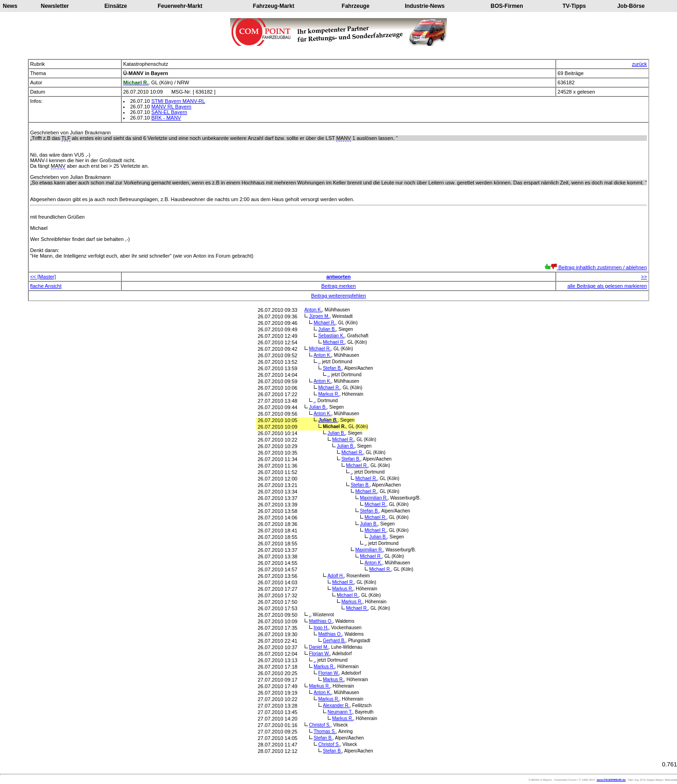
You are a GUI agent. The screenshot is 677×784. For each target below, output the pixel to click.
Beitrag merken (339, 286)
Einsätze (116, 6)
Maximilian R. (374, 498)
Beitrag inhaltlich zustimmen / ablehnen (596, 267)
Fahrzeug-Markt (273, 6)
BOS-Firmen (507, 6)
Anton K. (313, 310)
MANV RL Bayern (171, 107)
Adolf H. (336, 576)
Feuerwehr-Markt (180, 6)
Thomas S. (325, 731)
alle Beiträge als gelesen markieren (607, 286)
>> (644, 277)
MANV (344, 138)
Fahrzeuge (356, 6)
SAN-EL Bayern (169, 112)
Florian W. (319, 654)
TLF (66, 138)
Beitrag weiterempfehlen (339, 296)
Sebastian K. (331, 336)
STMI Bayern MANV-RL (178, 101)
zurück (639, 64)
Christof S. (320, 725)
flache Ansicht (46, 286)
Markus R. (329, 394)
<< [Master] (43, 277)
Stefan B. (332, 368)
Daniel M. (319, 647)
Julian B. (327, 329)
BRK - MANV (166, 118)
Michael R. (324, 323)
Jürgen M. (319, 316)
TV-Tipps (574, 6)
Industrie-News (425, 6)
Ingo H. (321, 628)
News (10, 6)
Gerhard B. (334, 641)
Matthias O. (321, 621)
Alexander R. (336, 705)
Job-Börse (631, 6)
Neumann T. (340, 712)
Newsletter (55, 6)
